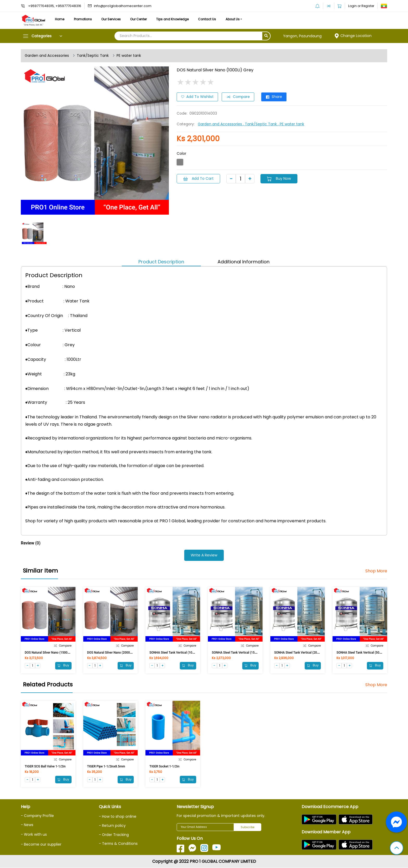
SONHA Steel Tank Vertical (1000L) (174, 652)
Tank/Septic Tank (93, 56)
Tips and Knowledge (175, 19)
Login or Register (361, 6)
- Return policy (112, 826)
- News (27, 825)
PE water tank (129, 56)
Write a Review (204, 555)
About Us (236, 19)
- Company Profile (38, 816)
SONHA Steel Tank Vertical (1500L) (236, 652)
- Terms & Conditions (119, 844)
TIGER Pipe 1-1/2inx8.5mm (106, 766)
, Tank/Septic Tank (260, 124)
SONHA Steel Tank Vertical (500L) (360, 652)
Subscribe (248, 827)
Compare (238, 97)
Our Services (112, 19)
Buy (63, 665)
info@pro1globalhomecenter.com (123, 6)
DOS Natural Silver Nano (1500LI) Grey (52, 652)
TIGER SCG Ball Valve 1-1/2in (45, 766)
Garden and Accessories (47, 56)
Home (60, 19)
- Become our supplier (41, 844)
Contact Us (210, 19)
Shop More (376, 571)
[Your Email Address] (205, 827)
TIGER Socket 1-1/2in (164, 766)
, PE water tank (291, 124)
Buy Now (280, 178)
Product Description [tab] (161, 262)
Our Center (141, 19)
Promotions (84, 19)
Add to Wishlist (197, 97)
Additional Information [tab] (244, 262)
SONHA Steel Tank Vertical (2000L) (299, 652)
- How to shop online (118, 817)
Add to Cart (199, 178)
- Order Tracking (114, 835)
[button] (397, 848)
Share (275, 97)
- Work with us (34, 834)
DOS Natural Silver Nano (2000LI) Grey (114, 652)
